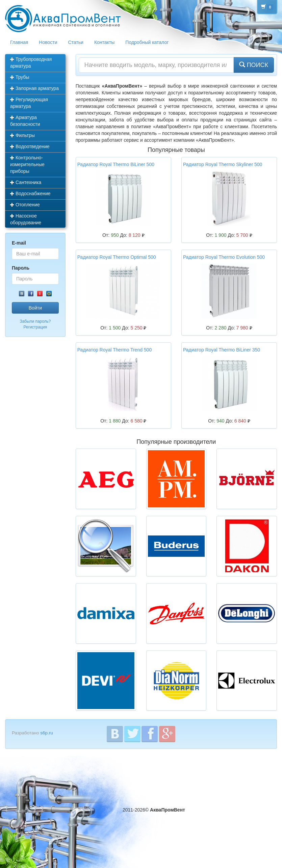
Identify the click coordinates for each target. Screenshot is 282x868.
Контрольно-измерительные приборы (27, 164)
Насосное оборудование (26, 219)
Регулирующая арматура (29, 103)
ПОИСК (254, 65)
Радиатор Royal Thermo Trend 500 (114, 350)
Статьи (76, 42)
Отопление (25, 205)
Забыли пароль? (35, 321)
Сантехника (26, 182)
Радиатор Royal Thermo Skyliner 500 (223, 164)
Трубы (20, 77)
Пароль (21, 268)
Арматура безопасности (25, 121)
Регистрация (35, 327)
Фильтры (22, 135)
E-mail (19, 243)
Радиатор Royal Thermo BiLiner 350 (222, 350)
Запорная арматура (34, 88)
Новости (48, 42)
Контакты (104, 42)
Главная (19, 42)
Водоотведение (30, 146)
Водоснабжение (30, 193)
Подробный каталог (147, 42)
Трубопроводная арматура (31, 63)
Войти (35, 308)
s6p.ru (47, 733)
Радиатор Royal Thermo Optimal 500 (117, 257)
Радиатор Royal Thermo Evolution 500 (224, 257)
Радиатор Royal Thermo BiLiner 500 (116, 164)
